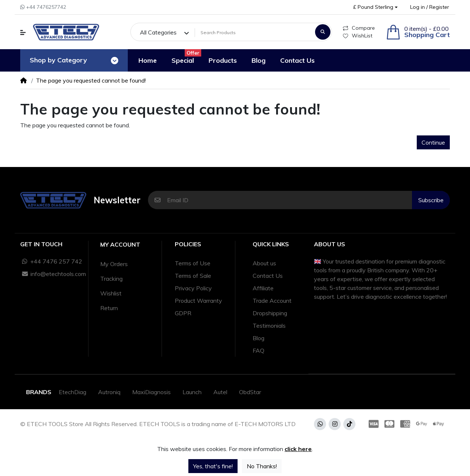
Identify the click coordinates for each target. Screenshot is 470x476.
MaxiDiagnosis (151, 392)
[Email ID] (290, 200)
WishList (358, 36)
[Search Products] (254, 33)
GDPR (183, 313)
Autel (220, 392)
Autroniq (109, 392)
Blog (258, 338)
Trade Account (272, 301)
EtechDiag (73, 392)
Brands (39, 392)
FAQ (258, 350)
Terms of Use (193, 263)
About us (264, 263)
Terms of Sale (193, 276)
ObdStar (250, 392)
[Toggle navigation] (115, 61)
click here (298, 449)
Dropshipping (270, 313)
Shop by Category (58, 60)
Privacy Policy (193, 288)
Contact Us (268, 276)
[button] (375, 7)
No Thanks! (262, 466)
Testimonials (269, 326)
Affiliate (263, 288)
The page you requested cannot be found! (91, 80)
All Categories (158, 32)
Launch (192, 392)
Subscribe (431, 200)
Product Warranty (198, 301)
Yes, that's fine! (213, 466)
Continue (433, 142)
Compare (359, 28)
